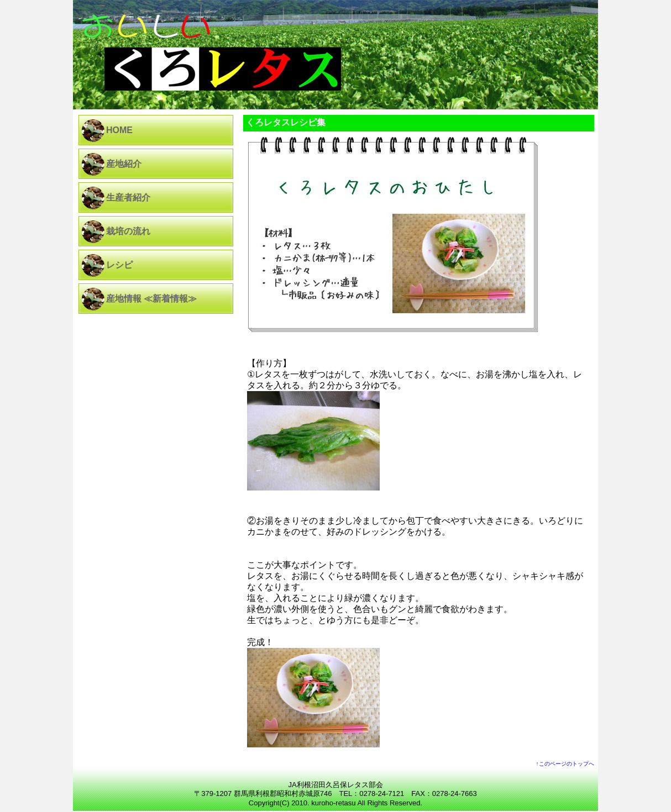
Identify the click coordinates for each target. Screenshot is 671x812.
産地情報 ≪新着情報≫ (151, 299)
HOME (119, 130)
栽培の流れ (128, 231)
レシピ (119, 265)
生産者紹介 (128, 197)
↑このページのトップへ (565, 764)
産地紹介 (124, 164)
